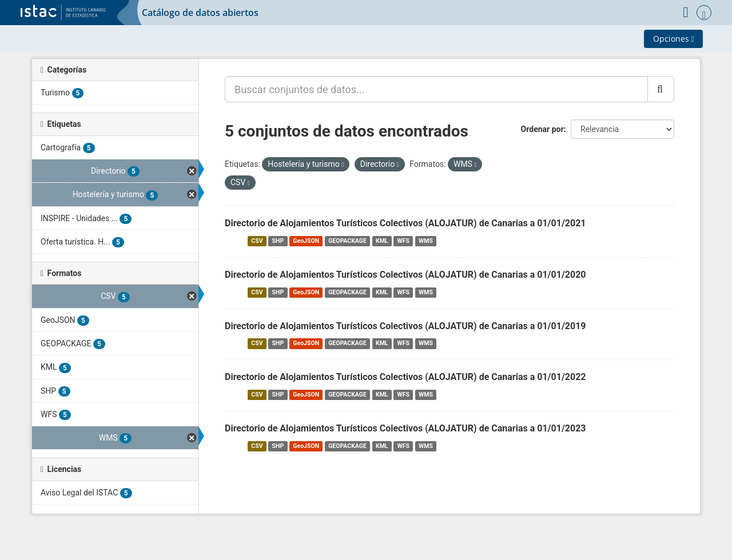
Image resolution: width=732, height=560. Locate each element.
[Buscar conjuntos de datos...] (436, 89)
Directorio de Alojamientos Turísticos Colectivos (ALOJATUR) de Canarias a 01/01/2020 (405, 275)
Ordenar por (542, 129)
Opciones (674, 39)
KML (382, 241)
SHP (278, 241)
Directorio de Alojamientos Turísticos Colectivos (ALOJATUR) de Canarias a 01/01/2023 (405, 428)
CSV (257, 241)
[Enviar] (661, 89)
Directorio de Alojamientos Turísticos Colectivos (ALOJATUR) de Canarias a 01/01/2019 (405, 326)
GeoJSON (306, 241)
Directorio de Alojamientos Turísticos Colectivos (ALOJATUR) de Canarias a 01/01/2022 (405, 377)
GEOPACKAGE (347, 241)
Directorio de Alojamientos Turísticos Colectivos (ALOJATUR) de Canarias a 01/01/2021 (405, 223)
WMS (426, 241)
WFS (403, 241)
